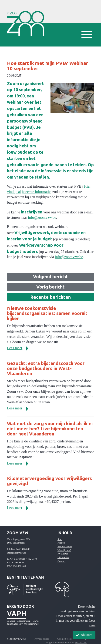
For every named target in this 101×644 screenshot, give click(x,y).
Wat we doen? (65, 546)
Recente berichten (50, 297)
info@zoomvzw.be (42, 217)
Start (60, 539)
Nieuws (61, 543)
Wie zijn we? (64, 550)
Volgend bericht (50, 277)
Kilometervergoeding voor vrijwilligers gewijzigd (49, 481)
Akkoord (84, 635)
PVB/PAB (63, 554)
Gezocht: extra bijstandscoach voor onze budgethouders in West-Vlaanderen (46, 368)
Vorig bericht (50, 287)
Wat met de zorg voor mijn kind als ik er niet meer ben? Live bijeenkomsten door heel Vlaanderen (50, 429)
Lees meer (19, 348)
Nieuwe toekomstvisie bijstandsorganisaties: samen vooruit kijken (47, 313)
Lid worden (63, 557)
